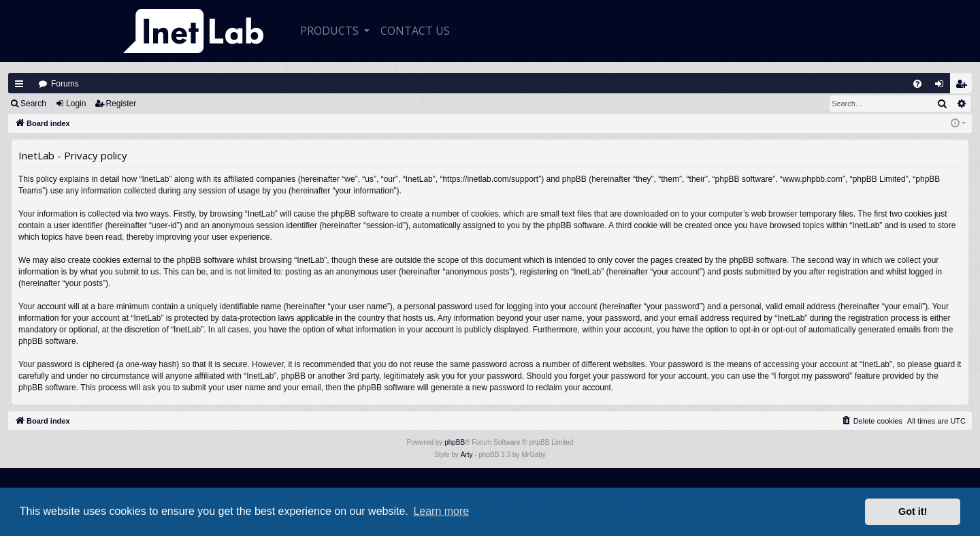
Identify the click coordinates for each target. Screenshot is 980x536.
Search (33, 104)
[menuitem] (917, 84)
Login (76, 104)
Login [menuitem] (943, 87)
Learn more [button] (441, 511)
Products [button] (331, 31)
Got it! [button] (913, 511)
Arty (467, 455)
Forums (65, 84)
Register (121, 104)
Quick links (19, 84)
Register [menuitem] (964, 87)
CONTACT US (415, 31)
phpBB (455, 442)
